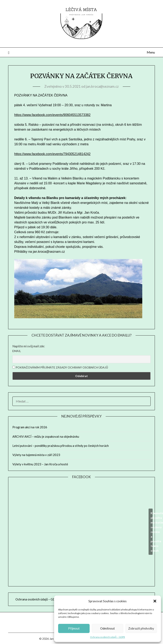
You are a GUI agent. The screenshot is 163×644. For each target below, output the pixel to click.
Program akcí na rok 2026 (30, 427)
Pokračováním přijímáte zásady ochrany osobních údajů (60, 367)
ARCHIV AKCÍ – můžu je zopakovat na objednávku (46, 436)
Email (17, 351)
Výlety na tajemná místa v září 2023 (36, 455)
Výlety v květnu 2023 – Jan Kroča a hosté (40, 464)
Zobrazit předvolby (141, 628)
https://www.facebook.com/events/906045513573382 (52, 115)
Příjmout (74, 628)
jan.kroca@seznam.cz (102, 86)
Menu (151, 52)
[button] (155, 601)
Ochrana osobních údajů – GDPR (108, 637)
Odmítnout (108, 628)
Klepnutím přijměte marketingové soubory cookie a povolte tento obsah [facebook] (152, 532)
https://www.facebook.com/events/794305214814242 (52, 154)
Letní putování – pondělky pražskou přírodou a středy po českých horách (61, 446)
